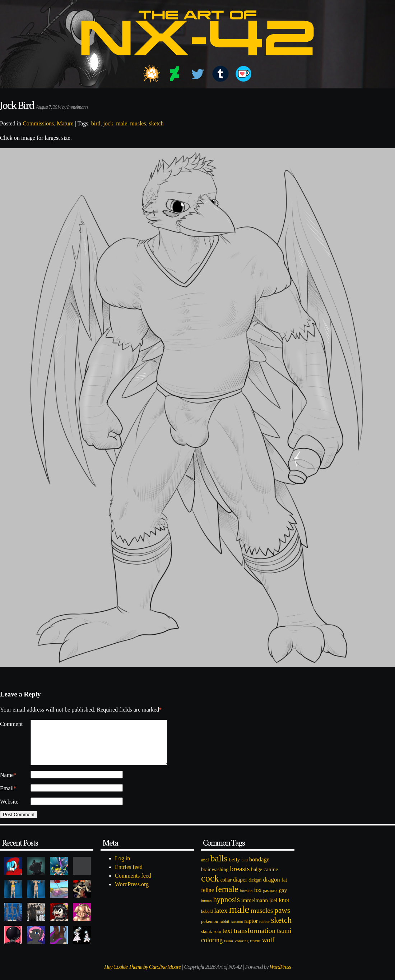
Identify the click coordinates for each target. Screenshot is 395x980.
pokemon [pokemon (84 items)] (210, 930)
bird (96, 123)
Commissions (38, 123)
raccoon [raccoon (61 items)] (237, 930)
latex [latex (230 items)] (221, 919)
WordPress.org (132, 893)
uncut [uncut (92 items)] (255, 949)
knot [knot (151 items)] (284, 909)
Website (9, 810)
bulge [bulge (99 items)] (257, 878)
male (122, 123)
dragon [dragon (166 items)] (272, 888)
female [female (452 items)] (227, 898)
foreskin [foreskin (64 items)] (246, 899)
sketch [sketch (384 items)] (281, 929)
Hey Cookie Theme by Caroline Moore (142, 976)
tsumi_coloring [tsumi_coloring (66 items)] (236, 949)
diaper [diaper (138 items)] (240, 888)
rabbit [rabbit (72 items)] (224, 930)
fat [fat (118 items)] (284, 888)
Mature (65, 123)
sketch (156, 123)
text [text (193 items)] (227, 939)
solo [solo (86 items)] (217, 940)
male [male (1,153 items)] (239, 918)
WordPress (280, 976)
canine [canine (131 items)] (271, 878)
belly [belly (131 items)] (234, 868)
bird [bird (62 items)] (244, 869)
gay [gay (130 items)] (283, 899)
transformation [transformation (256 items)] (255, 939)
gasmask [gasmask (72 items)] (270, 899)
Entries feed (129, 876)
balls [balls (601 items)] (219, 867)
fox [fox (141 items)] (258, 899)
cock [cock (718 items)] (210, 887)
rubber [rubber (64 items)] (264, 930)
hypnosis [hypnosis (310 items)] (226, 908)
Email (8, 797)
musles (138, 123)
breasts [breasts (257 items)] (240, 877)
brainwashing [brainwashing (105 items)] (215, 878)
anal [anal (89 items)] (205, 868)
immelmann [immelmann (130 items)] (255, 909)
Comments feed (133, 884)
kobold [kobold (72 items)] (207, 920)
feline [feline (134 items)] (208, 899)
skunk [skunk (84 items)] (206, 940)
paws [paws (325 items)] (282, 919)
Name (8, 784)
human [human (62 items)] (206, 909)
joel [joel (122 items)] (273, 909)
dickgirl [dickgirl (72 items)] (255, 889)
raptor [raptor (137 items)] (251, 930)
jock (108, 123)
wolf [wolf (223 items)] (268, 949)
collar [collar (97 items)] (226, 889)
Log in (122, 867)
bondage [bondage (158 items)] (259, 868)
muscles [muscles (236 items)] (262, 919)
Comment (11, 724)
